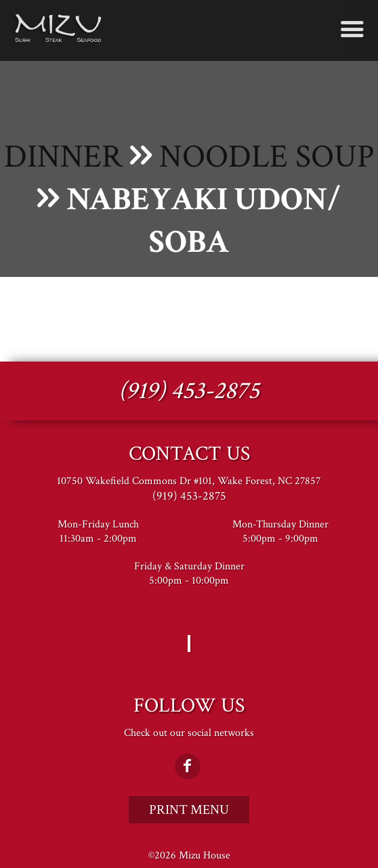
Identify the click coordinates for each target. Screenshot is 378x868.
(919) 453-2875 (189, 391)
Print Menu (189, 810)
